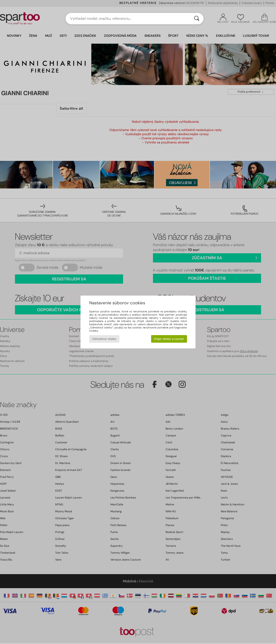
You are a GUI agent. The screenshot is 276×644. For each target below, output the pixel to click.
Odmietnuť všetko (104, 339)
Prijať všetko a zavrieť (169, 339)
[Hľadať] (197, 19)
